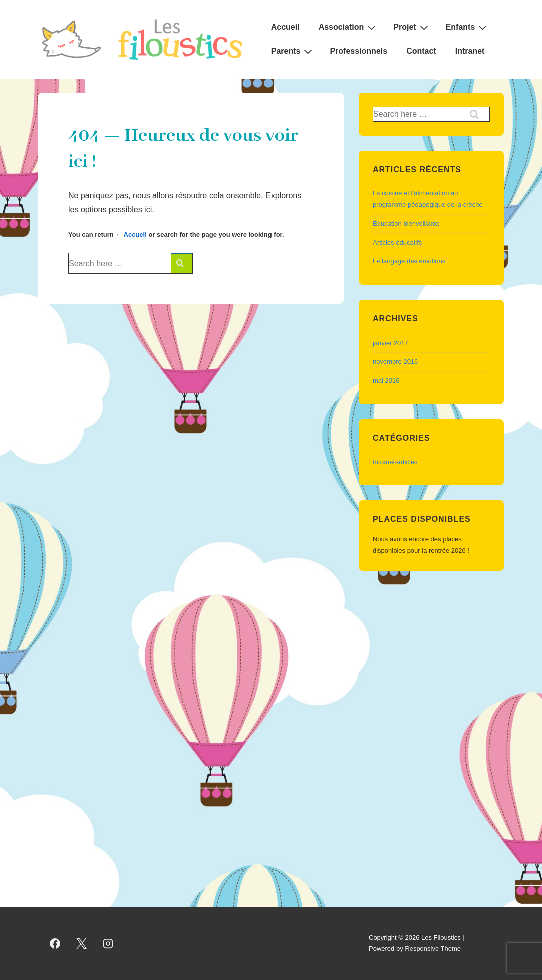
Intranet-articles (395, 462)
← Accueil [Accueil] (131, 235)
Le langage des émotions (409, 261)
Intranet (470, 51)
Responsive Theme (433, 949)
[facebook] (55, 943)
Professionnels (358, 51)
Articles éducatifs (397, 243)
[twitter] (82, 943)
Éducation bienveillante (406, 224)
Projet (412, 27)
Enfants (468, 27)
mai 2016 (386, 380)
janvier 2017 (390, 343)
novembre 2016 (395, 361)
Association (349, 27)
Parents (293, 51)
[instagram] (108, 943)
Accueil (285, 27)
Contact (421, 51)
